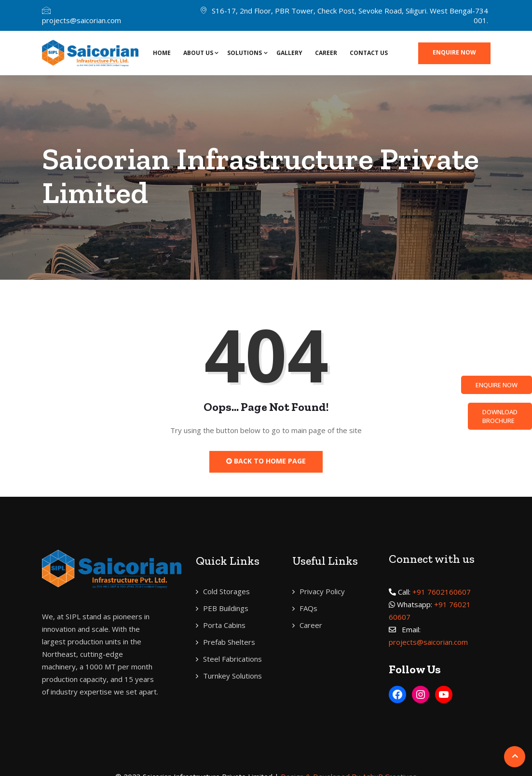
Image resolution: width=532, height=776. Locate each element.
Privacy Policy (322, 591)
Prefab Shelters (229, 642)
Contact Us (369, 53)
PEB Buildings (226, 608)
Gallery (289, 53)
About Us (198, 53)
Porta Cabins (224, 625)
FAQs (308, 608)
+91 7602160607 (442, 592)
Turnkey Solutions (232, 676)
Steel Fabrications (232, 659)
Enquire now (454, 52)
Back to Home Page (266, 461)
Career (326, 53)
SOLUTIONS (245, 53)
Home (162, 53)
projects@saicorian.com (82, 20)
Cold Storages (226, 591)
